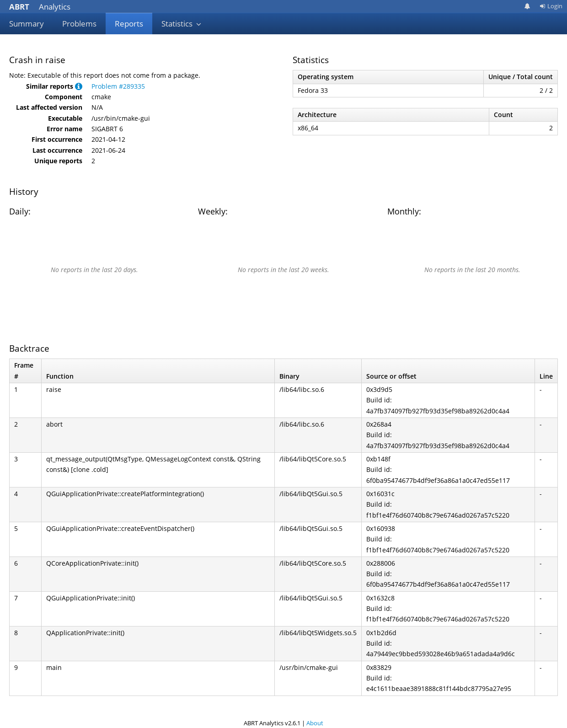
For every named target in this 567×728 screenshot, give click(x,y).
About (315, 723)
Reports (129, 24)
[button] (79, 86)
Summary (27, 24)
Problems (79, 24)
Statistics (182, 24)
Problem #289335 (118, 86)
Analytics (40, 7)
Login (551, 6)
